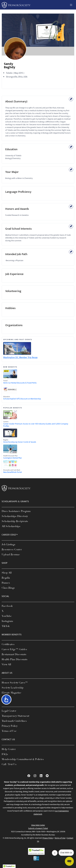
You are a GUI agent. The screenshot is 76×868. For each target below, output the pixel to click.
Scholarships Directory (15, 516)
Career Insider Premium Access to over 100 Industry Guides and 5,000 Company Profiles (36, 425)
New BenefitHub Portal (12, 472)
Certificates (8, 644)
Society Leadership (13, 688)
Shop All (7, 573)
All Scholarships (11, 526)
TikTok (6, 626)
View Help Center (38, 825)
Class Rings (8, 588)
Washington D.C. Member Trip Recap (20, 358)
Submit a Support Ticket (38, 828)
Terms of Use (9, 731)
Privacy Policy (10, 726)
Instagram (7, 621)
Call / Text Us (9, 764)
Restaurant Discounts (14, 654)
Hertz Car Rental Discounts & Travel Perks (20, 383)
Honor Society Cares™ (15, 683)
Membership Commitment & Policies (23, 759)
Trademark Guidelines (14, 721)
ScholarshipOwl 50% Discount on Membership (22, 399)
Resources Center (12, 549)
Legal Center (9, 711)
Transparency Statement (15, 716)
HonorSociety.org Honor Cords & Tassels (20, 442)
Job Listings (8, 544)
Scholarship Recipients (15, 521)
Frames (6, 583)
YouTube (7, 616)
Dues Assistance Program (16, 511)
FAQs (5, 754)
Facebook (7, 606)
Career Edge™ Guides (14, 649)
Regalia (6, 578)
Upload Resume (11, 554)
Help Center (9, 749)
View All (6, 664)
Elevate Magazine (11, 693)
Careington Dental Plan (12, 458)
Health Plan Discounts (15, 659)
